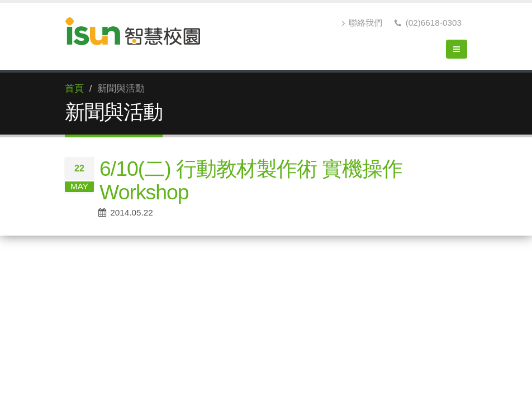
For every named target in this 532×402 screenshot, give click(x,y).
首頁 (74, 88)
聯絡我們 (362, 23)
